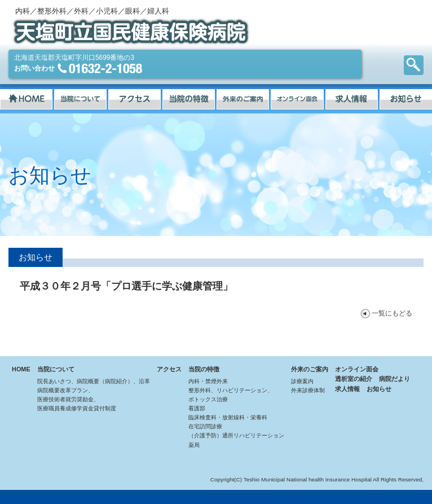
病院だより (394, 379)
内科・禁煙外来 (208, 381)
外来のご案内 (310, 369)
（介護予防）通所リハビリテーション (236, 435)
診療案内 (302, 381)
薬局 (194, 445)
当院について (56, 369)
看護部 (197, 408)
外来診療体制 (308, 390)
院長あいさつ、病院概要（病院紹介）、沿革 (94, 381)
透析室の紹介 (354, 379)
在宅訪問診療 (205, 426)
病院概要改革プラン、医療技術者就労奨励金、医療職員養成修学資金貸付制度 (77, 399)
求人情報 (347, 389)
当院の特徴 (204, 369)
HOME (21, 369)
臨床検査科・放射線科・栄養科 (228, 417)
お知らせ (379, 389)
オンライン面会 (357, 369)
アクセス (169, 369)
